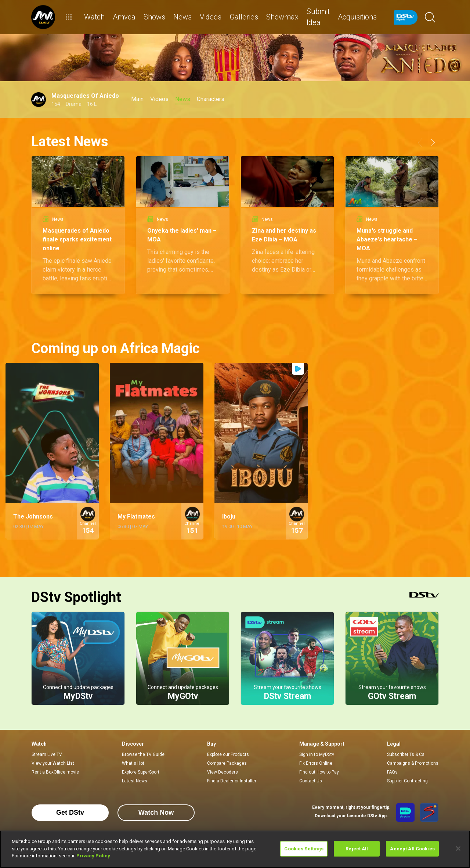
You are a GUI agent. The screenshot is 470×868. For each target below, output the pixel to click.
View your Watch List (53, 763)
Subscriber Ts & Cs (406, 754)
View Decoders (223, 772)
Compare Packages (227, 763)
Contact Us (311, 781)
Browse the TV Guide (143, 754)
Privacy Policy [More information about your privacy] (93, 856)
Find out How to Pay (319, 772)
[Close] (458, 849)
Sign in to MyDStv (317, 754)
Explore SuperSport (141, 772)
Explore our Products (228, 754)
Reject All (357, 849)
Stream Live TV (47, 754)
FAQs (392, 772)
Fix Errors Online (316, 763)
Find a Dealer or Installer (232, 781)
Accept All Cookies (412, 849)
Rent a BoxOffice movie (55, 772)
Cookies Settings (304, 849)
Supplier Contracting (407, 781)
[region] (235, 849)
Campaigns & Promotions (413, 763)
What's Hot (133, 763)
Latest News (135, 781)
